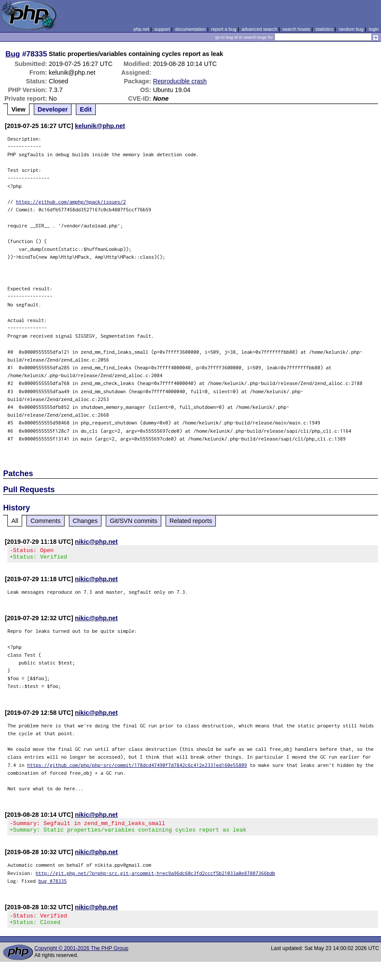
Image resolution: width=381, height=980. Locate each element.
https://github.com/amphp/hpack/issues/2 (71, 202)
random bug (351, 29)
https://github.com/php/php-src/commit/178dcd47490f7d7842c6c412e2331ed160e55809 (137, 768)
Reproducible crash (180, 81)
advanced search (259, 29)
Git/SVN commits (134, 521)
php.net (141, 29)
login (374, 29)
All (15, 521)
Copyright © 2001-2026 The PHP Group (81, 956)
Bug (13, 54)
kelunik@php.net (100, 126)
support (162, 29)
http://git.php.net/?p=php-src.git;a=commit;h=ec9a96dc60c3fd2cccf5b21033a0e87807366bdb (155, 878)
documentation (190, 29)
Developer (53, 109)
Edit (86, 109)
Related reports (191, 521)
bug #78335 (53, 886)
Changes (85, 521)
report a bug (224, 29)
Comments (46, 521)
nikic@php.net (96, 542)
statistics (324, 29)
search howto (296, 29)
